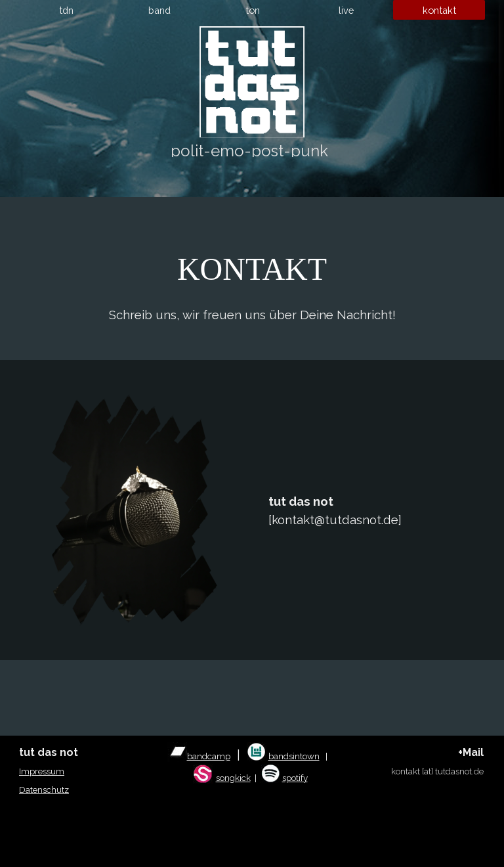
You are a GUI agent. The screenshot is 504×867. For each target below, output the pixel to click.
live (346, 10)
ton (253, 10)
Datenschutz (44, 789)
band (159, 10)
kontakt (439, 10)
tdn (66, 10)
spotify (295, 778)
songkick (233, 778)
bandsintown (294, 756)
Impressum (42, 771)
